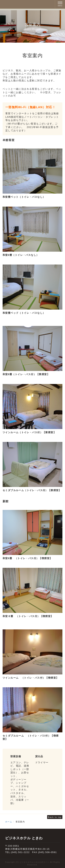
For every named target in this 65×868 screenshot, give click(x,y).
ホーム (9, 822)
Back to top (55, 817)
